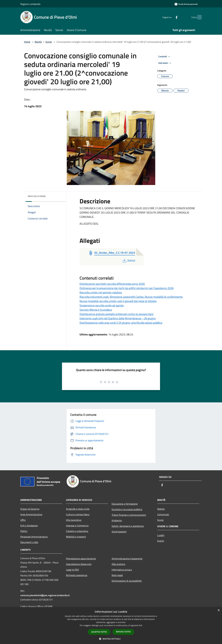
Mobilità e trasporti (76, 537)
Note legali (117, 575)
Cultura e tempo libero (78, 514)
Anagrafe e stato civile (78, 509)
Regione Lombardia (30, 4)
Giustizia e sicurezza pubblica (127, 509)
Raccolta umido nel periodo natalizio (101, 292)
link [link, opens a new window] (141, 625)
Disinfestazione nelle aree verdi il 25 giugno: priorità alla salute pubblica (121, 323)
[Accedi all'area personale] (186, 4)
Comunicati (163, 514)
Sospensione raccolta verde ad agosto (102, 305)
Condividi (165, 57)
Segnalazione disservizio (79, 564)
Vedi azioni (165, 63)
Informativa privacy (122, 570)
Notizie (161, 509)
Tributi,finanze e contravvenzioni (129, 515)
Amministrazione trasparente (127, 559)
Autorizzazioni (119, 532)
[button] (111, 639)
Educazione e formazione (125, 504)
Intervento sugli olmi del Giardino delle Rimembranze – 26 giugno (118, 318)
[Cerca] (198, 17)
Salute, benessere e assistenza (128, 526)
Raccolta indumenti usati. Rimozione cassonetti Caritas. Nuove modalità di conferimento (131, 297)
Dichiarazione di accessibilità (127, 581)
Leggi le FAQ (72, 570)
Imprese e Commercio (77, 526)
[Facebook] (171, 17)
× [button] (219, 610)
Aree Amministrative (31, 514)
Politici (24, 531)
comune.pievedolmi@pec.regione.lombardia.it (45, 595)
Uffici (23, 520)
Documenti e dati (29, 542)
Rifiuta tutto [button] (123, 632)
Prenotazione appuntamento (81, 559)
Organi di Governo (30, 509)
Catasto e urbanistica (77, 531)
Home (27, 42)
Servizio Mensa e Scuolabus (96, 310)
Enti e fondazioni (29, 526)
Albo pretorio (118, 564)
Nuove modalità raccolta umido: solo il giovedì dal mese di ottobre (118, 301)
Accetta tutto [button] (99, 632)
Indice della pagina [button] (37, 196)
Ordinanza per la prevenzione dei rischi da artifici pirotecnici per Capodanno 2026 (127, 288)
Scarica (128, 260)
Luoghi (161, 535)
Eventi (161, 541)
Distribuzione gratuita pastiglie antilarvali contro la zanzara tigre (116, 314)
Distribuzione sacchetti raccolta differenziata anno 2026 (112, 284)
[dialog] (111, 626)
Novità (38, 42)
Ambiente (117, 520)
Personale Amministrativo (34, 537)
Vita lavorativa (74, 520)
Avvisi (49, 42)
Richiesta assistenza (77, 575)
